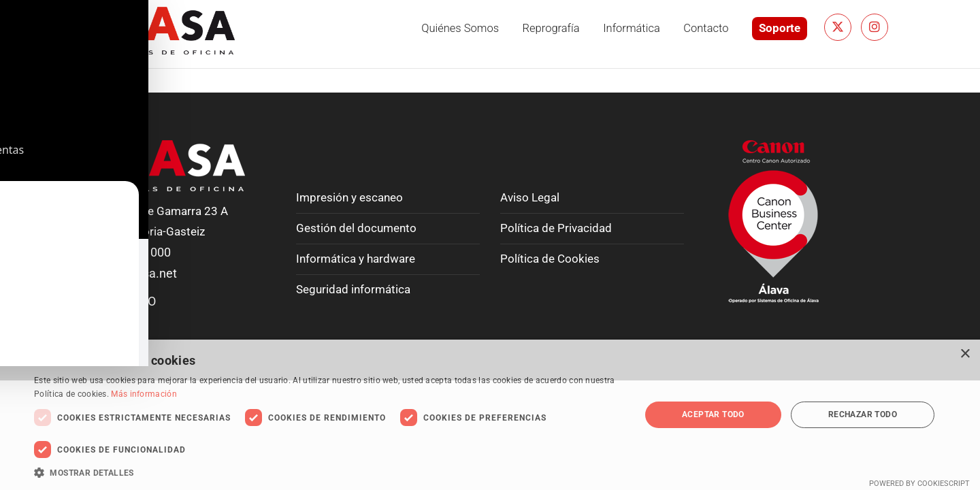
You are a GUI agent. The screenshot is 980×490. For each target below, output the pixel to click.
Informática (632, 28)
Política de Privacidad (556, 228)
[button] (328, 473)
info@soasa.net (134, 273)
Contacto (706, 28)
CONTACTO (124, 301)
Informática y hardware (356, 259)
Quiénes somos (460, 28)
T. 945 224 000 (131, 252)
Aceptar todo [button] (713, 414)
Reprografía (551, 28)
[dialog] (490, 415)
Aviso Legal (530, 198)
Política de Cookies (550, 259)
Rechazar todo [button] (863, 414)
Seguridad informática (353, 290)
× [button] (965, 354)
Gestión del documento (356, 228)
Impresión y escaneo (349, 198)
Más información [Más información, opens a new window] (144, 394)
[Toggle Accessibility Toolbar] (28, 28)
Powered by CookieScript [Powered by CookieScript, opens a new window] (919, 484)
